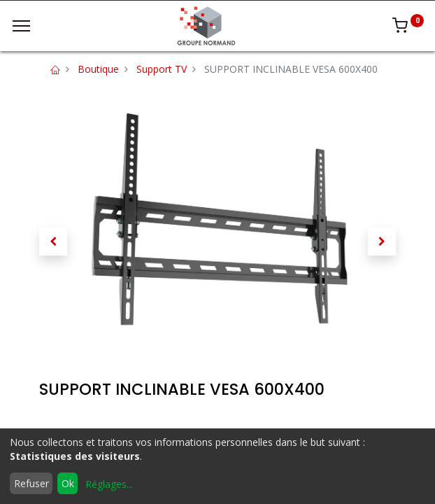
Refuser (31, 483)
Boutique (98, 69)
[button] (53, 241)
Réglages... (109, 484)
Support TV (162, 69)
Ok (68, 483)
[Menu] (21, 26)
